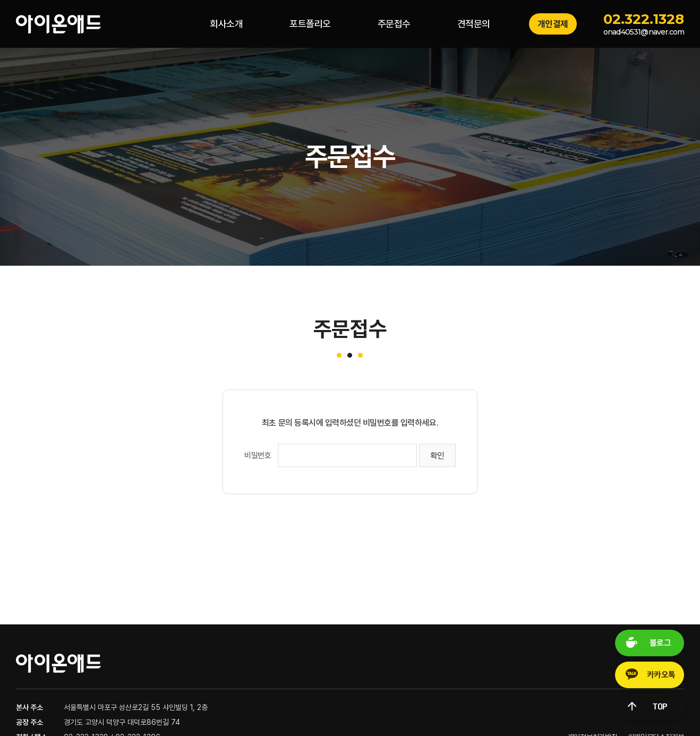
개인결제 (553, 24)
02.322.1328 (644, 19)
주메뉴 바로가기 (0, 0)
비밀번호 (258, 455)
